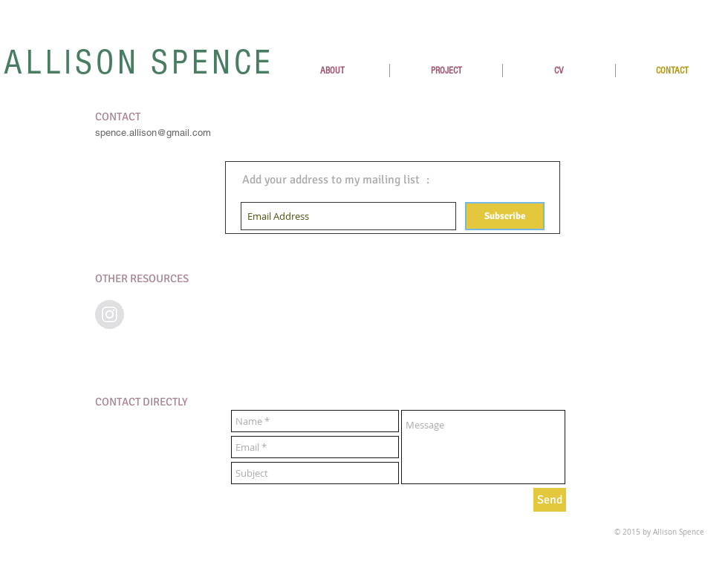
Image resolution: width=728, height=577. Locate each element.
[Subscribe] (505, 216)
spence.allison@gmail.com (153, 133)
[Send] (550, 500)
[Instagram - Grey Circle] (110, 314)
